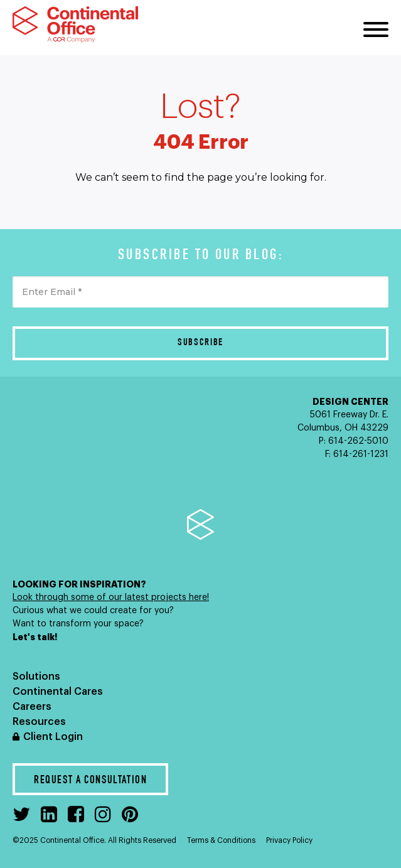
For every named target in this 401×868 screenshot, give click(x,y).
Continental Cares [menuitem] (58, 692)
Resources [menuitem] (39, 722)
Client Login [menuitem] (53, 737)
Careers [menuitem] (32, 707)
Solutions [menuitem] (36, 677)
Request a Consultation (90, 781)
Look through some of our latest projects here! (111, 597)
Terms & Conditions (221, 840)
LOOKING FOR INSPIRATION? (79, 584)
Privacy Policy (289, 840)
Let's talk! (36, 637)
